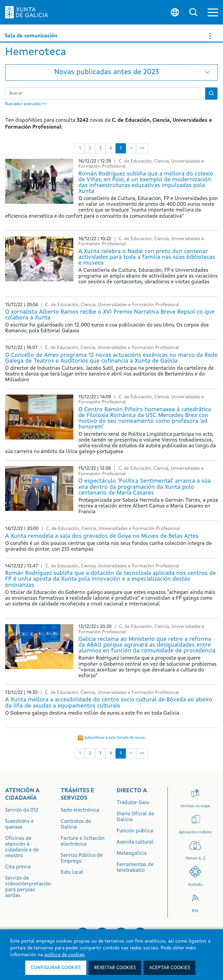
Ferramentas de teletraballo (135, 868)
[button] (213, 12)
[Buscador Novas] (105, 94)
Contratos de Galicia (76, 825)
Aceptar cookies (169, 968)
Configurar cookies (56, 968)
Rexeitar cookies (115, 968)
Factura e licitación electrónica (83, 842)
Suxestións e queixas (19, 825)
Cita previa (18, 867)
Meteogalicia (132, 854)
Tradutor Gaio (133, 803)
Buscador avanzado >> (26, 104)
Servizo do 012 (22, 810)
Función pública (135, 831)
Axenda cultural (135, 842)
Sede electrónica (80, 810)
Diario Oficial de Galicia (135, 817)
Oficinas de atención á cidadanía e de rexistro (22, 847)
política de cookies (64, 955)
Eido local (72, 873)
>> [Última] (142, 148)
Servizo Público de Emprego (82, 859)
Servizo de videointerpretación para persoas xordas (28, 887)
